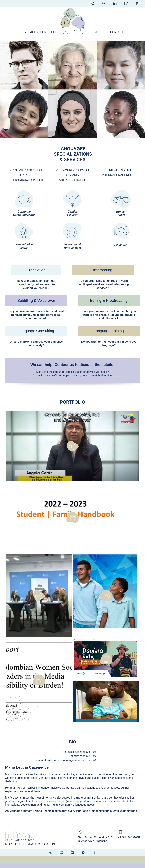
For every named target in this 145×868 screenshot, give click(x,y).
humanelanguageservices (115, 3)
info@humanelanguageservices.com (93, 3)
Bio (96, 32)
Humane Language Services (73, 21)
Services (31, 32)
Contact (117, 32)
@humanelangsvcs (104, 3)
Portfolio (47, 32)
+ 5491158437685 (129, 837)
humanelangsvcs (137, 3)
